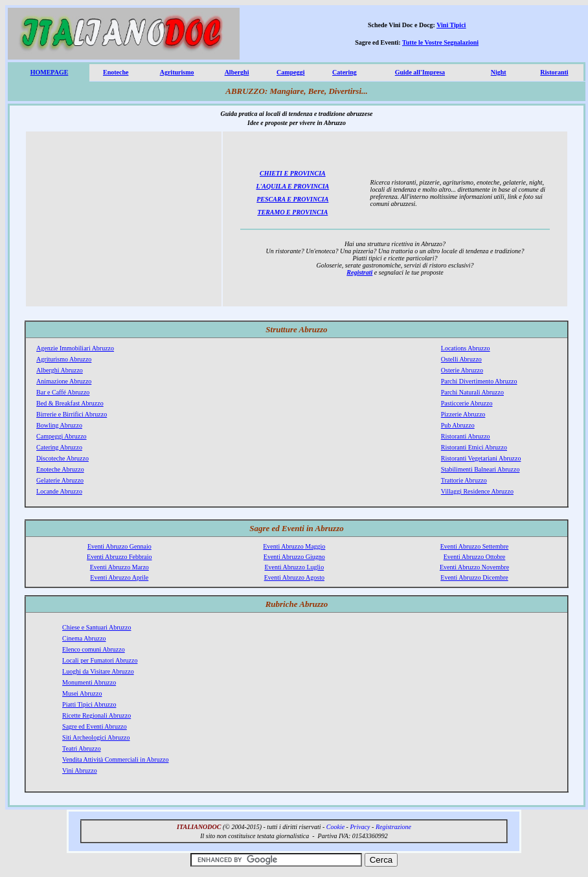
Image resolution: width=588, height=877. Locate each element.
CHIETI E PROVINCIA (293, 173)
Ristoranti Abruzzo (466, 436)
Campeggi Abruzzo (61, 436)
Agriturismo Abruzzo (64, 359)
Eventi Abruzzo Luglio (294, 567)
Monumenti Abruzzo (89, 682)
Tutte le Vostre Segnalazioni (440, 42)
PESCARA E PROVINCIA (292, 199)
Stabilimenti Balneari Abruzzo (481, 469)
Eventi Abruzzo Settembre (475, 546)
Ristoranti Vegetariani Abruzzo (481, 458)
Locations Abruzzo (466, 348)
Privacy (360, 827)
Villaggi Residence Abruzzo (477, 491)
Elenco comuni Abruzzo (94, 649)
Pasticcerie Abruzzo (467, 403)
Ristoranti (554, 72)
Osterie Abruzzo (462, 370)
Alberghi (237, 72)
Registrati (359, 272)
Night (499, 72)
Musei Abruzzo (82, 693)
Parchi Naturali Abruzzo (472, 392)
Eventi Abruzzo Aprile (119, 577)
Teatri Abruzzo (82, 748)
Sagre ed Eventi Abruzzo (95, 726)
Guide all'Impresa (420, 72)
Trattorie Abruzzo (464, 480)
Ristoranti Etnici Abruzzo (474, 447)
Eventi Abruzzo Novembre (474, 567)
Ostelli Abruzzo (461, 359)
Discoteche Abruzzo (62, 458)
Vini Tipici (451, 25)
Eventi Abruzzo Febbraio (119, 557)
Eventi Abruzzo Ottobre (475, 557)
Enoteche (116, 72)
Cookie (335, 827)
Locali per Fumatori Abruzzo (100, 660)
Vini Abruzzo (80, 770)
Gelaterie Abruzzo (60, 480)
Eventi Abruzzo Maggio (294, 546)
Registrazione (393, 827)
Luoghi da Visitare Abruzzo (98, 671)
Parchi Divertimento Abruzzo (479, 381)
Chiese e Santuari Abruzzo (96, 627)
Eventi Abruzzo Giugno (294, 557)
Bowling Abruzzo (59, 425)
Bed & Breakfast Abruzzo (70, 403)
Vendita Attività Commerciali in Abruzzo (115, 759)
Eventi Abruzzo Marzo (119, 567)
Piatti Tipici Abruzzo (89, 704)
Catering (345, 72)
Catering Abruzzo (59, 447)
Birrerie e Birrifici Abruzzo (72, 414)
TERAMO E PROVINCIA (292, 212)
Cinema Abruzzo (84, 638)
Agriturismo (177, 72)
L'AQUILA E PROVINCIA (292, 186)
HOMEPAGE (50, 72)
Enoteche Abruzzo (60, 469)
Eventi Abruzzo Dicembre (474, 577)
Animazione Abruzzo (64, 381)
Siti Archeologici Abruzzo (96, 737)
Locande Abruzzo (59, 491)
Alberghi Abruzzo (60, 370)
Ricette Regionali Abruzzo (96, 715)
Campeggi (290, 72)
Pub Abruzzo (458, 425)
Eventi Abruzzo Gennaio (119, 546)
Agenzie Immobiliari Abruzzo (75, 348)
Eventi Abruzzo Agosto (294, 577)
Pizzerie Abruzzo (463, 414)
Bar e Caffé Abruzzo (63, 392)
